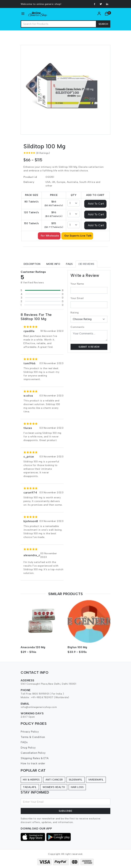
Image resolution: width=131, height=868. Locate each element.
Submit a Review (89, 347)
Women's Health (54, 787)
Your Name (77, 284)
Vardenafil (96, 780)
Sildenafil (76, 780)
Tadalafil (30, 787)
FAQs (24, 742)
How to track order (33, 763)
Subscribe (66, 811)
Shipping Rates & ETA (35, 758)
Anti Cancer (54, 780)
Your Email (77, 298)
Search (103, 24)
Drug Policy (28, 748)
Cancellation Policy (33, 753)
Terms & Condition (33, 737)
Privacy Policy (30, 732)
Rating (75, 313)
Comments (77, 327)
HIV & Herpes (31, 780)
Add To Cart (96, 204)
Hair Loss (77, 787)
